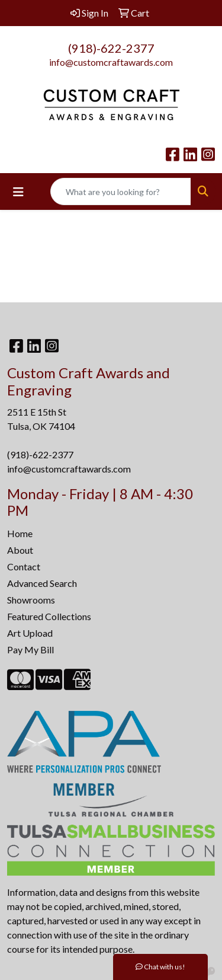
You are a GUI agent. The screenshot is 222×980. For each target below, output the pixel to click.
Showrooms (31, 600)
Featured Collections (49, 616)
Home (20, 533)
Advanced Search (42, 583)
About (20, 550)
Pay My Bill (30, 649)
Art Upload (30, 633)
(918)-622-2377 (111, 48)
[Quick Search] (121, 191)
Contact (24, 566)
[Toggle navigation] (18, 192)
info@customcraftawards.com (111, 62)
